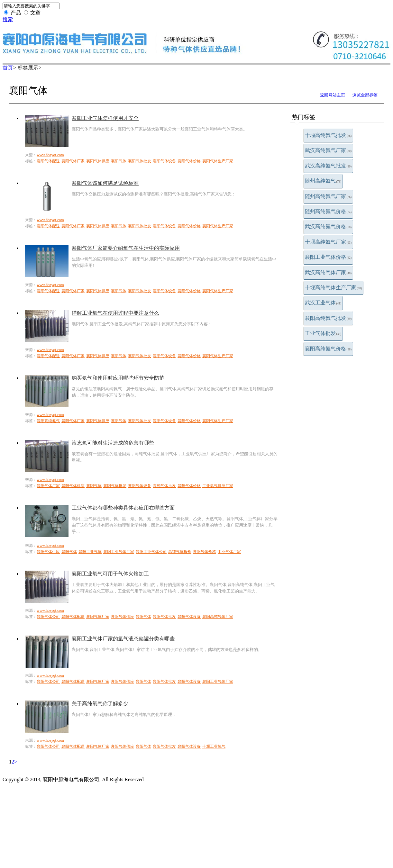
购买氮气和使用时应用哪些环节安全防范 (118, 378)
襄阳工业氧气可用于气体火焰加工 (110, 574)
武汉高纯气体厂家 (328, 272)
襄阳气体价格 (189, 161)
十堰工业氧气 (214, 746)
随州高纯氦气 (323, 181)
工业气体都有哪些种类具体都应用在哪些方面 (123, 508)
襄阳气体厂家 (73, 161)
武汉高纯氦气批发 (328, 166)
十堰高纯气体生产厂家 (334, 288)
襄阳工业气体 (90, 552)
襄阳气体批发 (140, 161)
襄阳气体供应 (98, 161)
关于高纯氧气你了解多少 (100, 704)
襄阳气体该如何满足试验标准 (105, 183)
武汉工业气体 (323, 303)
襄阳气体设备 (164, 161)
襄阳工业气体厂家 (119, 552)
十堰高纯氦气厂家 (328, 242)
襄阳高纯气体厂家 (218, 617)
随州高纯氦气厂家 (328, 196)
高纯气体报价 (180, 552)
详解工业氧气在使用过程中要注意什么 (115, 313)
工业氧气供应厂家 (218, 486)
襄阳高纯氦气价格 (328, 349)
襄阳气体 (119, 161)
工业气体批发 (323, 333)
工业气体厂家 (229, 552)
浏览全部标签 (365, 95)
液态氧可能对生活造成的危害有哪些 (113, 443)
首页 (8, 68)
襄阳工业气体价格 (328, 257)
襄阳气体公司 (48, 617)
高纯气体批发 (164, 486)
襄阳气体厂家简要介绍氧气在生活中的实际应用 (126, 248)
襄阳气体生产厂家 (218, 161)
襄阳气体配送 (48, 161)
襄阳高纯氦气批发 (328, 318)
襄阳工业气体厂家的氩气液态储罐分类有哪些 (123, 639)
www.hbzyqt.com (50, 155)
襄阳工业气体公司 (151, 552)
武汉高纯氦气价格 (328, 226)
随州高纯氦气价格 (328, 211)
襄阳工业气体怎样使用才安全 (105, 118)
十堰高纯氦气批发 (328, 135)
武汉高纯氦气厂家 (328, 150)
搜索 (8, 19)
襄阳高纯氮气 (48, 421)
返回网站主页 (333, 95)
